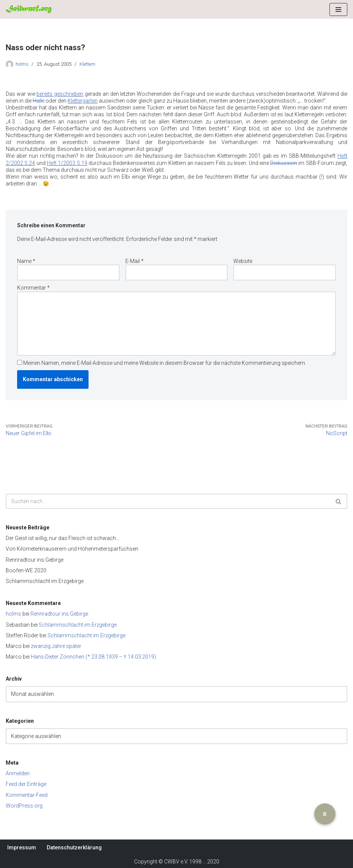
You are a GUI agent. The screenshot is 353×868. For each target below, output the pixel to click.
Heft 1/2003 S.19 (67, 163)
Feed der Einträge (26, 784)
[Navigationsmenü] (338, 10)
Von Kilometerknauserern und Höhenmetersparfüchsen (72, 549)
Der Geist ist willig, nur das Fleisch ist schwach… (63, 538)
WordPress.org (24, 806)
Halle (39, 101)
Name (26, 261)
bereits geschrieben (60, 94)
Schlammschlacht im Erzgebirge (45, 581)
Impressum (22, 847)
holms (22, 64)
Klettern (87, 64)
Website (243, 261)
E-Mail (135, 261)
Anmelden (18, 773)
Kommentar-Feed (27, 795)
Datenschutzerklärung (74, 847)
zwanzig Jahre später (56, 646)
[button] (325, 814)
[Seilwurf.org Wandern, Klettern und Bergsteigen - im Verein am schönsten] (28, 9)
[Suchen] (168, 501)
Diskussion (284, 163)
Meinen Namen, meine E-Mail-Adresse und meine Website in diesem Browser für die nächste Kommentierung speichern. (165, 363)
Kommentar (33, 288)
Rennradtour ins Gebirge (35, 560)
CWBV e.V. (176, 862)
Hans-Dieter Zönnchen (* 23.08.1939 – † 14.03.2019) (93, 657)
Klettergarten (83, 101)
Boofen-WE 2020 (26, 570)
